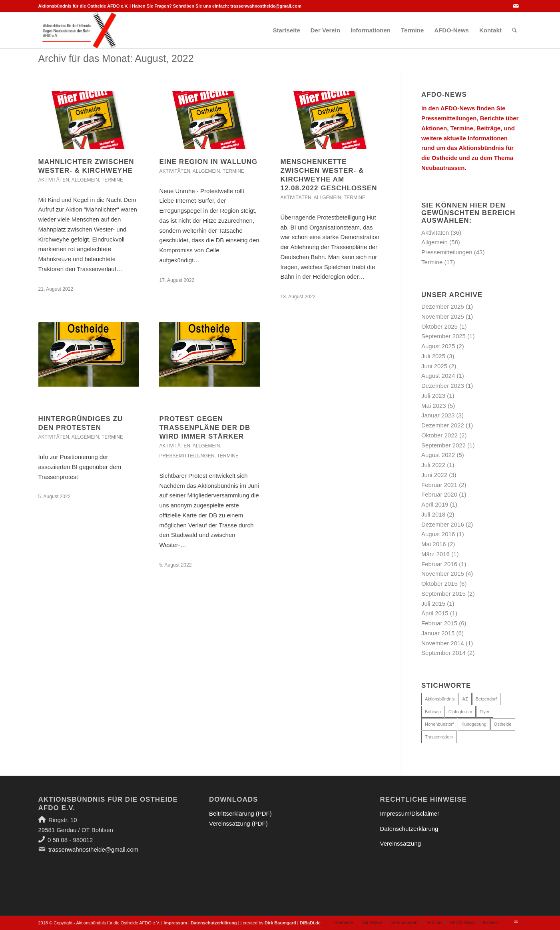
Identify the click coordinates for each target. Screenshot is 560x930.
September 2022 (443, 445)
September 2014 (443, 653)
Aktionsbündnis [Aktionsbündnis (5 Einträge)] (440, 699)
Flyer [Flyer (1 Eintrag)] (484, 712)
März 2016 (435, 554)
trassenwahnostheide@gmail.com (266, 6)
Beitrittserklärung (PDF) (240, 813)
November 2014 (443, 643)
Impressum (175, 923)
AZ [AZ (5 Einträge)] (465, 699)
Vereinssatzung (401, 843)
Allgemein (85, 180)
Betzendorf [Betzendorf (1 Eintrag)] (486, 699)
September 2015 (443, 594)
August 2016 (438, 534)
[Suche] (514, 30)
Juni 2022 (434, 475)
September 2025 (443, 336)
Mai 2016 (434, 544)
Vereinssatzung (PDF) (238, 823)
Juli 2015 (433, 604)
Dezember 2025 (443, 306)
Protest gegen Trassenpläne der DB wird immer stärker (205, 428)
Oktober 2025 (439, 326)
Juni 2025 (434, 366)
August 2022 (438, 455)
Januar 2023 (438, 415)
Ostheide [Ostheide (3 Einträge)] (503, 724)
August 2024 (438, 376)
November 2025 (443, 316)
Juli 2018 (433, 514)
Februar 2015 (439, 623)
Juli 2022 (433, 465)
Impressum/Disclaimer (410, 813)
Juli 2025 (433, 356)
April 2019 (435, 504)
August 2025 (438, 346)
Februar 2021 (439, 485)
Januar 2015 (438, 633)
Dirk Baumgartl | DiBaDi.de (293, 923)
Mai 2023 (434, 406)
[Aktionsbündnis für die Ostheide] (78, 30)
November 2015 (443, 574)
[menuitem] (286, 30)
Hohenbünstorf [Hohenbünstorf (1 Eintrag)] (439, 724)
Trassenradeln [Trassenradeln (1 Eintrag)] (439, 737)
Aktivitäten (54, 180)
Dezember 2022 (443, 425)
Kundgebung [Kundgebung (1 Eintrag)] (474, 724)
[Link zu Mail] (516, 6)
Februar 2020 (439, 494)
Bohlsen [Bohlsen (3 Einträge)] (433, 712)
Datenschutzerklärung (409, 829)
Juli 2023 (433, 396)
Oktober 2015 (439, 584)
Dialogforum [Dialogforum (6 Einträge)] (460, 712)
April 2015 (435, 613)
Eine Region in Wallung (208, 162)
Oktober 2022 (439, 435)
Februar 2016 (439, 564)
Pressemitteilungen (187, 456)
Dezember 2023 (443, 386)
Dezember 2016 (443, 524)
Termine (112, 180)
